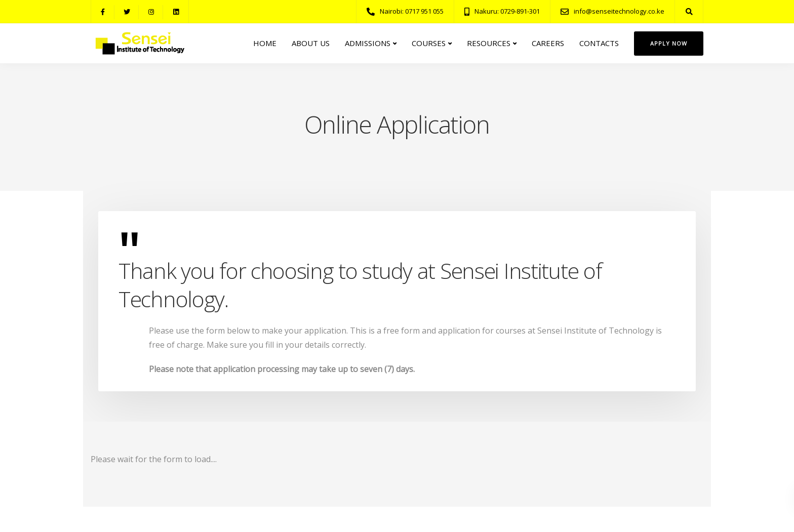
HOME (265, 43)
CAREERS (548, 43)
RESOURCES (489, 43)
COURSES (429, 43)
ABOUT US (311, 43)
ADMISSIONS (368, 43)
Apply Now (669, 43)
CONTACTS (599, 43)
